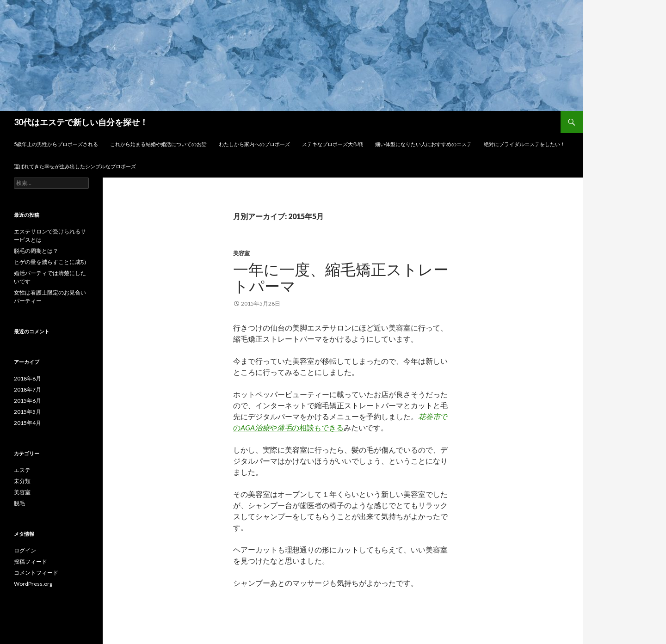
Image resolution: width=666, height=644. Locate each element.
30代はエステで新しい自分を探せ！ (81, 122)
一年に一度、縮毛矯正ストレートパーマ (341, 277)
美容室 (241, 253)
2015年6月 (28, 401)
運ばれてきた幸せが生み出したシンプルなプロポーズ (75, 166)
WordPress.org (33, 584)
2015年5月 (28, 412)
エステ (22, 470)
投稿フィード (31, 561)
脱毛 (19, 503)
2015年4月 (28, 423)
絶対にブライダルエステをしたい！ (524, 144)
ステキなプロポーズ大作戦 (333, 144)
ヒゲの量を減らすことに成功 (50, 262)
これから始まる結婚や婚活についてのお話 (158, 144)
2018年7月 (28, 389)
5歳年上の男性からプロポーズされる (56, 144)
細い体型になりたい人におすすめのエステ (423, 144)
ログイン (25, 550)
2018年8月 (28, 378)
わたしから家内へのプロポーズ (254, 144)
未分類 (22, 481)
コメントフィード (36, 573)
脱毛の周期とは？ (36, 251)
